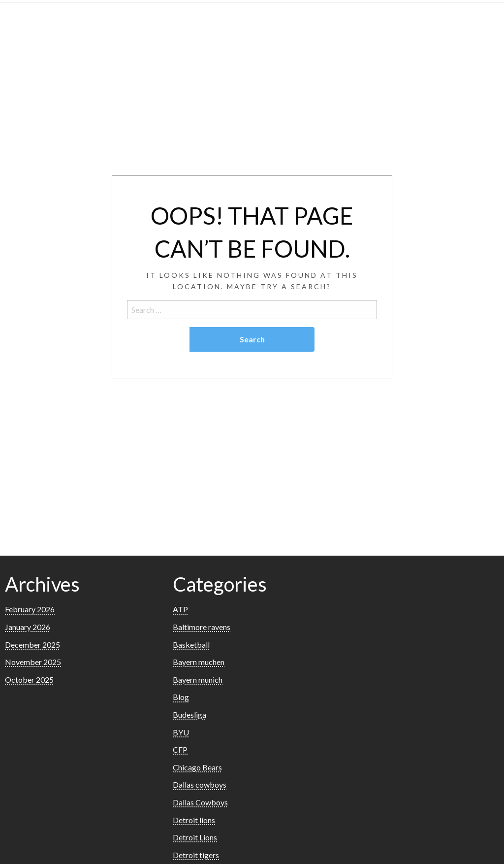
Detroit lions (194, 820)
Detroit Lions (195, 837)
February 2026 (30, 609)
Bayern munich (198, 680)
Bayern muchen (199, 662)
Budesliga (189, 714)
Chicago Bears (197, 767)
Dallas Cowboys (200, 802)
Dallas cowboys (200, 784)
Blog (181, 697)
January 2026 (28, 627)
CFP (180, 749)
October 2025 (29, 680)
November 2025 (33, 662)
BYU (181, 732)
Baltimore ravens (202, 627)
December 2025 (32, 645)
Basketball (191, 645)
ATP (180, 609)
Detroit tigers (196, 855)
